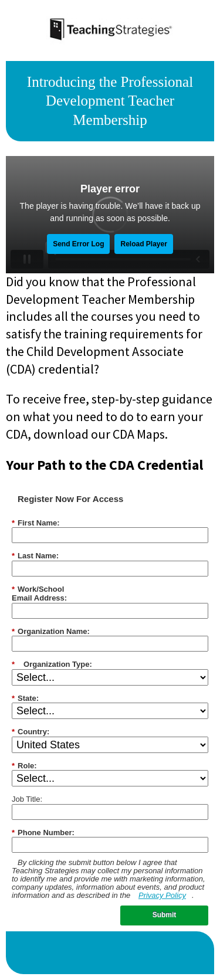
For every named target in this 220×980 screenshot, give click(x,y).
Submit (165, 915)
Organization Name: (51, 632)
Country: (31, 732)
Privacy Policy (162, 895)
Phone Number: (43, 833)
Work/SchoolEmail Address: (39, 594)
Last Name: (35, 556)
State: (25, 698)
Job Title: (27, 799)
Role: (24, 766)
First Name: (36, 523)
